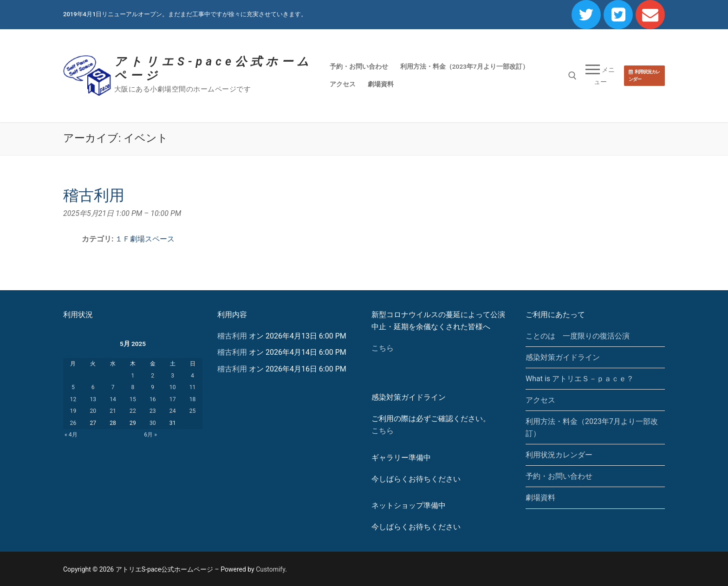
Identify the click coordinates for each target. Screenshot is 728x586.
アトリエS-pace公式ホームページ (213, 68)
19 (73, 411)
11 (193, 387)
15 (133, 399)
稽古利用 (232, 336)
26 (73, 423)
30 (153, 423)
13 (93, 399)
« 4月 (71, 435)
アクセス (540, 400)
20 (93, 411)
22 (133, 411)
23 (153, 411)
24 (173, 411)
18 (193, 399)
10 (173, 387)
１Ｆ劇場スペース (145, 239)
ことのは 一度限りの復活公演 (578, 336)
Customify (270, 569)
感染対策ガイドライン (563, 357)
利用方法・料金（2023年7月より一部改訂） (592, 427)
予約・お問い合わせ (559, 476)
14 (113, 399)
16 (153, 399)
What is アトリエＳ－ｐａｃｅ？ (580, 379)
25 (193, 411)
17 (173, 399)
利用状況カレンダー (644, 75)
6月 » (150, 435)
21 (113, 411)
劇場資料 (540, 498)
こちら (383, 348)
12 (73, 399)
